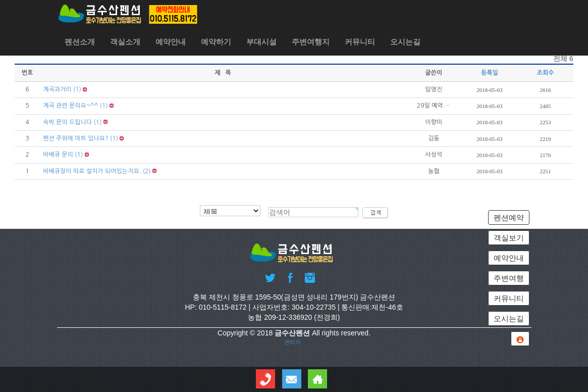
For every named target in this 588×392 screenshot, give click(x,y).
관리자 (292, 342)
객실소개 (125, 42)
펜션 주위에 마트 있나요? (75, 138)
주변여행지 (311, 42)
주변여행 (509, 278)
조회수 (546, 73)
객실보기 (509, 238)
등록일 (490, 73)
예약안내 (171, 42)
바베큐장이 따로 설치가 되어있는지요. (92, 171)
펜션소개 (80, 42)
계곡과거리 (57, 89)
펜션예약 (509, 217)
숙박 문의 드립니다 (67, 122)
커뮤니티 (360, 42)
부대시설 (261, 42)
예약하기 (216, 42)
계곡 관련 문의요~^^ (70, 106)
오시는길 (405, 42)
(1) (77, 89)
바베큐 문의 (58, 155)
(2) (147, 171)
